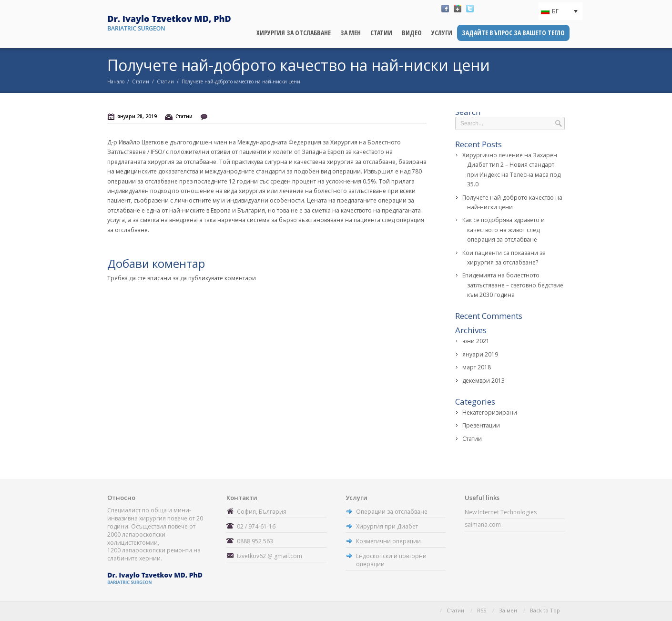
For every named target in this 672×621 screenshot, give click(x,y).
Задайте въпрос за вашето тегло (513, 33)
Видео (412, 33)
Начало (116, 81)
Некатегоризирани (490, 412)
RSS (482, 610)
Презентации (481, 425)
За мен (351, 33)
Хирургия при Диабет (387, 526)
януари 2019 (480, 354)
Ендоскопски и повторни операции (391, 560)
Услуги (442, 33)
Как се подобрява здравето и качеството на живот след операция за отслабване (504, 230)
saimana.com (483, 524)
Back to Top (545, 610)
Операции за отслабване (392, 512)
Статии (381, 33)
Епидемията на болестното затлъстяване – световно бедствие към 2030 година (513, 285)
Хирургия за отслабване (294, 33)
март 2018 (477, 367)
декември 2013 (484, 381)
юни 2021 (476, 341)
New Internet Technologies (501, 512)
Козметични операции (388, 541)
